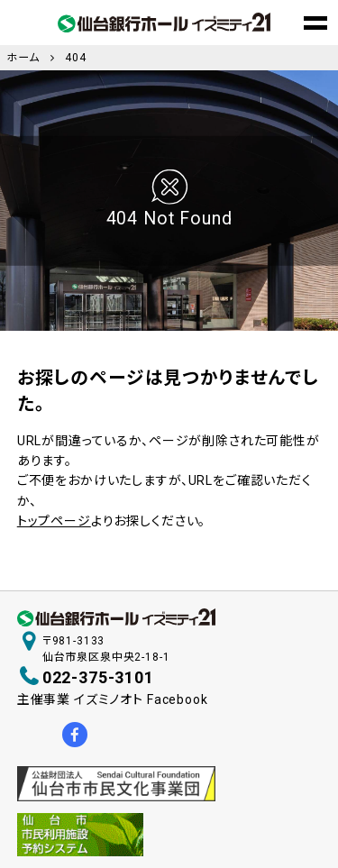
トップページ (54, 521)
